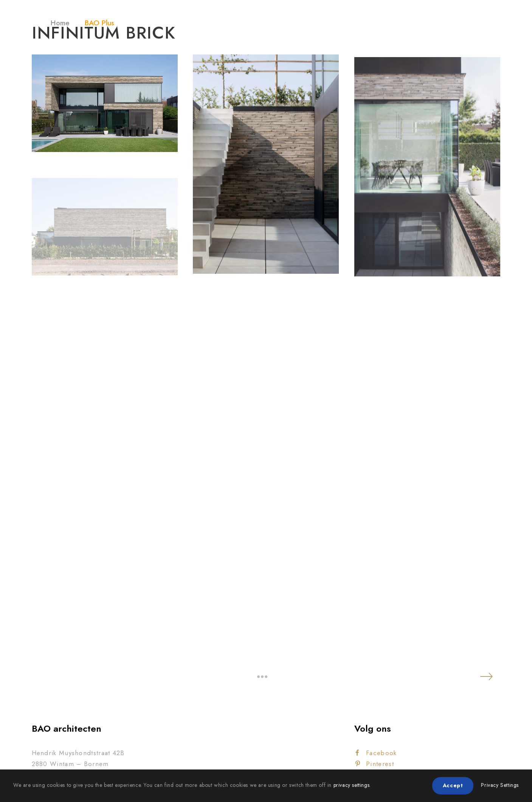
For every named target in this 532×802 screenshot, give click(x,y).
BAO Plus (99, 23)
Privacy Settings (500, 785)
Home (60, 23)
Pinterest (375, 764)
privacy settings (352, 785)
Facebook (376, 753)
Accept (453, 785)
